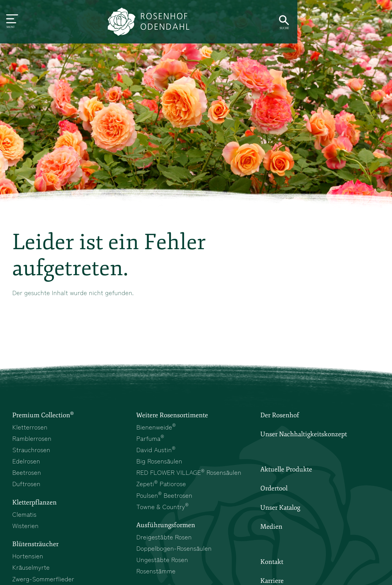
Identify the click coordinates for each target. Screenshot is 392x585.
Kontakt (272, 564)
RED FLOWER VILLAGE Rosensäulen (190, 474)
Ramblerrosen (32, 439)
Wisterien (26, 527)
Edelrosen (26, 462)
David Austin (156, 450)
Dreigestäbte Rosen (164, 539)
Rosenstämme (156, 574)
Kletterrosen (30, 427)
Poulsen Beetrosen (165, 497)
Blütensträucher (35, 547)
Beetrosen (27, 474)
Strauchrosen (31, 450)
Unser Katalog (280, 509)
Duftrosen (26, 485)
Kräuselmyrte (31, 570)
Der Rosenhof (280, 416)
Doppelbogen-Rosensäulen (174, 551)
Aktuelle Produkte (286, 470)
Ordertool (274, 489)
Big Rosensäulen (160, 462)
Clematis (24, 516)
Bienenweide (156, 427)
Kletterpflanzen (34, 504)
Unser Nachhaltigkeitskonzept (304, 435)
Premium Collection (43, 415)
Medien (271, 528)
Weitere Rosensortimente (172, 416)
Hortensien (28, 558)
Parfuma (150, 439)
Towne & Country (163, 508)
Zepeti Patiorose (161, 485)
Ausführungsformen (166, 527)
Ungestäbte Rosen (163, 562)
